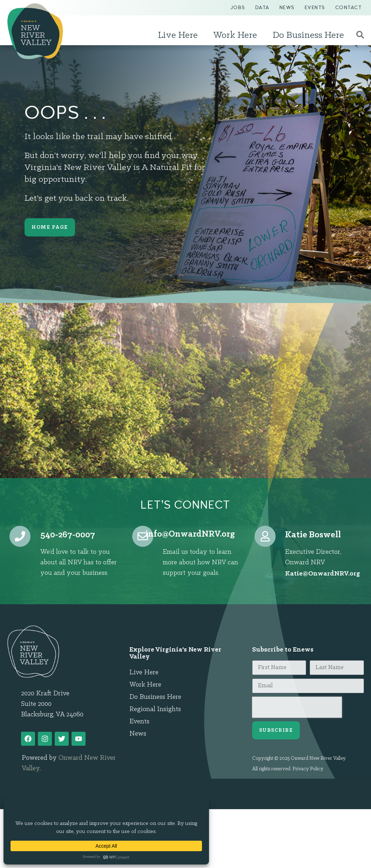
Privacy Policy (308, 769)
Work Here (237, 35)
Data (262, 8)
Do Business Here (310, 35)
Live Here (180, 35)
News (287, 8)
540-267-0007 (68, 535)
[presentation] (297, 707)
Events (315, 8)
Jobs (238, 8)
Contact (349, 8)
